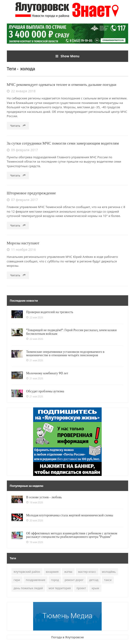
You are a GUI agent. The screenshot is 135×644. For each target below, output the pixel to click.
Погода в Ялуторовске (67, 637)
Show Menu (67, 56)
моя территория (60, 588)
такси (108, 580)
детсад (94, 580)
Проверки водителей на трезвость (50, 312)
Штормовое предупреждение (31, 193)
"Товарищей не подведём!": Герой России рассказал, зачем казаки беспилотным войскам (71, 332)
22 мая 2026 (35, 317)
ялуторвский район (27, 572)
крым (95, 588)
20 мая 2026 (35, 520)
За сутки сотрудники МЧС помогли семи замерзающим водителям (63, 143)
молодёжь (109, 572)
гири (17, 580)
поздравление (36, 580)
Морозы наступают (23, 243)
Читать (18, 126)
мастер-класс (87, 572)
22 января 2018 (21, 91)
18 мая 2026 (35, 502)
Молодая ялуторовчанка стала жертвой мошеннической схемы (70, 515)
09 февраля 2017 (22, 150)
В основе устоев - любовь (44, 497)
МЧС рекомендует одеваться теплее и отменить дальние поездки (62, 84)
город (55, 580)
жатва (68, 572)
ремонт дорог (74, 580)
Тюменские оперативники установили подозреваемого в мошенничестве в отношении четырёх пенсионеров (65, 353)
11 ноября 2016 (21, 250)
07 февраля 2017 (22, 200)
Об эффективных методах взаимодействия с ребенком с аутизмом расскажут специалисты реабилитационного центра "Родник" (72, 535)
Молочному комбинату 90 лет (47, 373)
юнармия (52, 572)
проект (81, 588)
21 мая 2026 (35, 360)
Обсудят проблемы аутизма (45, 391)
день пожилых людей (28, 588)
